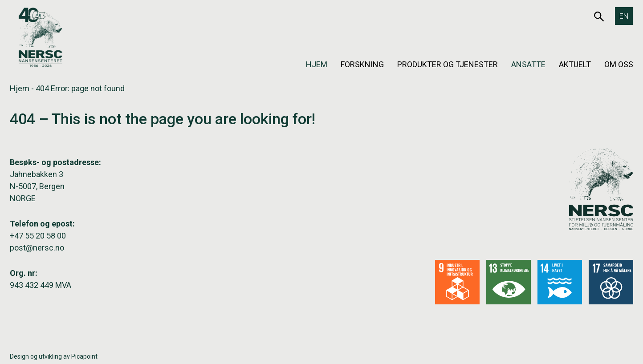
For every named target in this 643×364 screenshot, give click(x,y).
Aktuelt (575, 64)
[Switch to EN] (624, 16)
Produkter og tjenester (448, 64)
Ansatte (528, 64)
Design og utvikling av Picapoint (54, 356)
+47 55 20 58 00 (38, 236)
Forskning (362, 64)
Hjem (317, 64)
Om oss (619, 64)
